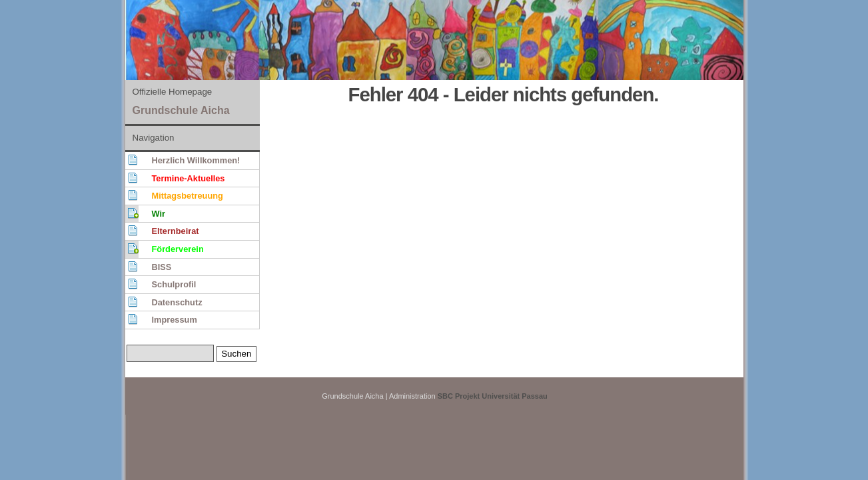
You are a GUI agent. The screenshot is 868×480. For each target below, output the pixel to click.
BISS (162, 267)
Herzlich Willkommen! (196, 160)
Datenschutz (177, 302)
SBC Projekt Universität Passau (493, 396)
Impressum (175, 320)
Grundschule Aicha (181, 110)
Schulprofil (174, 284)
